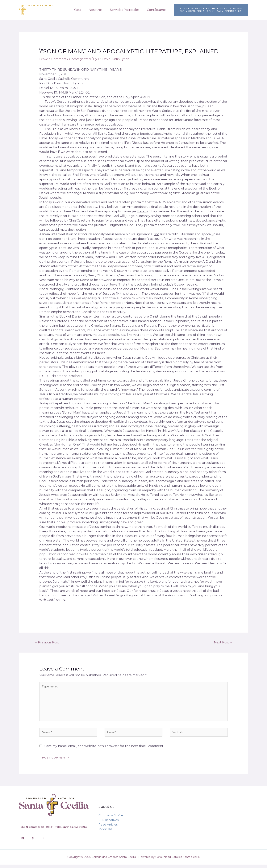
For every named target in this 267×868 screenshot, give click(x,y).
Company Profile (111, 819)
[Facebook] (23, 842)
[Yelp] (33, 842)
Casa (83, 10)
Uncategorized (81, 59)
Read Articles (108, 828)
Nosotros (99, 10)
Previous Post (48, 642)
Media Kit (105, 832)
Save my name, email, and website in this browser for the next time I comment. (104, 749)
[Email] (43, 842)
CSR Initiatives (108, 823)
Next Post (223, 642)
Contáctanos (157, 10)
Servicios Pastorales (127, 10)
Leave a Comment (53, 59)
